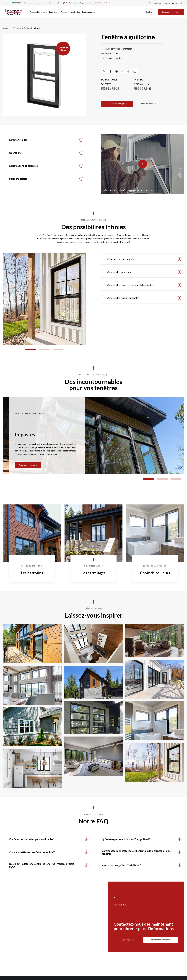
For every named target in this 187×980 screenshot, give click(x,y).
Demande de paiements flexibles (40, 3)
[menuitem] (181, 3)
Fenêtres (53, 12)
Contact (175, 3)
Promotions (166, 3)
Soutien (149, 12)
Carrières (158, 3)
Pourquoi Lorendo (38, 12)
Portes (64, 12)
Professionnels (88, 12)
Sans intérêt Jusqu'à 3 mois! (100, 3)
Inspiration (75, 12)
